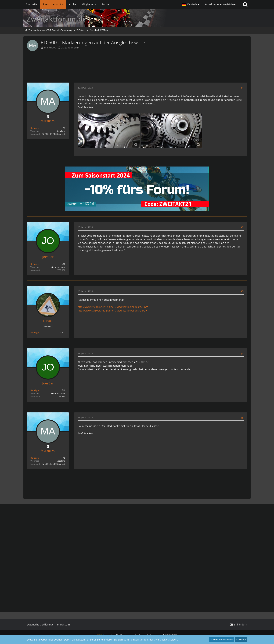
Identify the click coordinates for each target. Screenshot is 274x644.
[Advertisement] (137, 67)
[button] (190, 4)
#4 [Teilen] (242, 354)
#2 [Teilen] (242, 227)
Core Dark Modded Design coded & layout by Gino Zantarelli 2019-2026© (141, 635)
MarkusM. (50, 47)
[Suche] (245, 4)
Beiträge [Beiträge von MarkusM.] (35, 128)
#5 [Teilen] (242, 418)
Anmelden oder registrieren (221, 4)
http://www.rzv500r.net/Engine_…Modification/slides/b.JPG (112, 307)
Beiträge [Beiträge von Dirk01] (35, 333)
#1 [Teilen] (242, 88)
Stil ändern (241, 624)
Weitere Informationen (222, 640)
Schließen (241, 640)
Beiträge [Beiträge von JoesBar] (35, 264)
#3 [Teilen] (242, 291)
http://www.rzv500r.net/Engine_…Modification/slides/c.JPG (111, 311)
